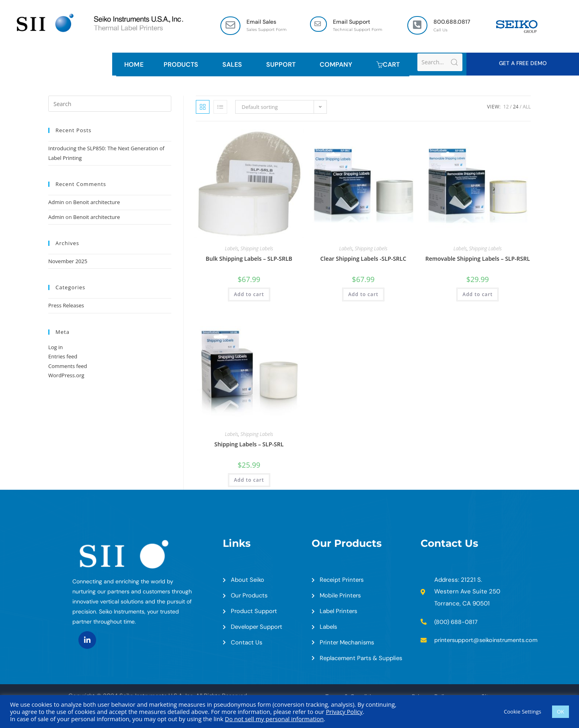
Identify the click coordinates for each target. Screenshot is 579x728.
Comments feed (68, 367)
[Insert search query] (110, 105)
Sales (234, 65)
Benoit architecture (96, 203)
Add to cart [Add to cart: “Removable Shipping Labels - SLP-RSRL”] (477, 295)
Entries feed (63, 357)
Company (338, 65)
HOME (134, 65)
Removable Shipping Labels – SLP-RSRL (478, 260)
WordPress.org (66, 376)
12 (506, 108)
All (527, 108)
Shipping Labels (257, 250)
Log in (55, 348)
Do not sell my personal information (274, 719)
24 (516, 108)
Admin (56, 203)
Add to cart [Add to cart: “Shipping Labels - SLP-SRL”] (249, 481)
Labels (231, 250)
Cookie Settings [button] (523, 712)
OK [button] (561, 712)
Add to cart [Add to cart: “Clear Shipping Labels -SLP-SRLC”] (363, 295)
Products (183, 65)
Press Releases (66, 307)
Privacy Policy (344, 712)
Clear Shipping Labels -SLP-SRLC (363, 260)
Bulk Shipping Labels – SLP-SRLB (249, 260)
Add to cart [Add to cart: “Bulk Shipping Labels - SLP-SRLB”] (249, 295)
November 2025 (68, 262)
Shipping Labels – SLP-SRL (249, 445)
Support (283, 65)
